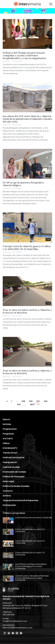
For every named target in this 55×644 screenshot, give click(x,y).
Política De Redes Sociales (16, 486)
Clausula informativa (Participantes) (20, 500)
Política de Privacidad (13, 477)
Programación (10, 429)
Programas (8, 434)
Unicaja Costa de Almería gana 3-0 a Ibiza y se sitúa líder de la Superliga (27, 248)
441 (38, 401)
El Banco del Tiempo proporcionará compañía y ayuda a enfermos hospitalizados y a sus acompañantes (24, 56)
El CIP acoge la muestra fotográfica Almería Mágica (23, 184)
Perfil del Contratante (14, 458)
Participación (9, 505)
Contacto (8, 491)
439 (23, 401)
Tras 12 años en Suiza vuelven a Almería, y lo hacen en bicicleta (27, 311)
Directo (6, 419)
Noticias (6, 61)
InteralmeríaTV (10, 448)
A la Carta (8, 439)
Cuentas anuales (11, 467)
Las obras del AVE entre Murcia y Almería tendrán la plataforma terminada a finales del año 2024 (27, 119)
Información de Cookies (14, 472)
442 (46, 401)
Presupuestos (10, 462)
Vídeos (6, 443)
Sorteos (7, 496)
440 (31, 401)
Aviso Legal (8, 481)
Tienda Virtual (10, 453)
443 (19, 405)
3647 (32, 405)
